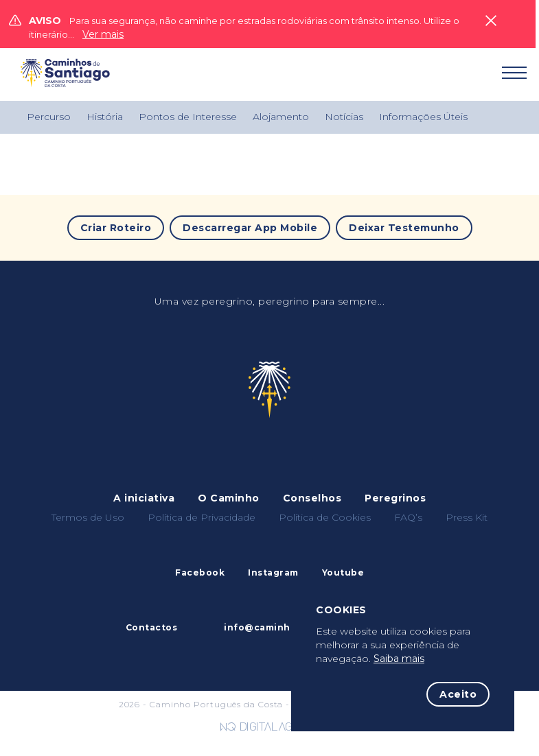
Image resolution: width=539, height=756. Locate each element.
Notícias (344, 117)
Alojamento (281, 117)
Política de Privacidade (202, 517)
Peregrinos (395, 498)
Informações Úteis (423, 117)
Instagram (273, 572)
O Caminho (229, 498)
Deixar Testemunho (404, 228)
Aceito (458, 694)
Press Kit (467, 517)
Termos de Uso (88, 517)
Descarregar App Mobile (250, 228)
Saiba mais (399, 659)
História (105, 117)
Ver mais (103, 34)
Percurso (49, 117)
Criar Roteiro (116, 228)
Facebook (200, 572)
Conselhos (312, 498)
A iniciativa (144, 498)
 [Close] (491, 21)
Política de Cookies (325, 517)
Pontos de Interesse (188, 117)
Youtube (343, 572)
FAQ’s (408, 517)
